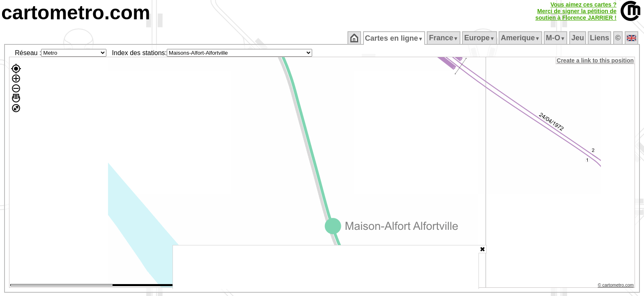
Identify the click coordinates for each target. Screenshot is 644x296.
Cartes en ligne (394, 38)
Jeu (578, 38)
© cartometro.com (616, 286)
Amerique (521, 38)
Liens (600, 38)
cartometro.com (76, 13)
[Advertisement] (326, 267)
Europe (480, 38)
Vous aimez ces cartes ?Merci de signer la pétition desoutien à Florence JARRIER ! (576, 11)
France (444, 38)
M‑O (556, 38)
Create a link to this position (596, 60)
